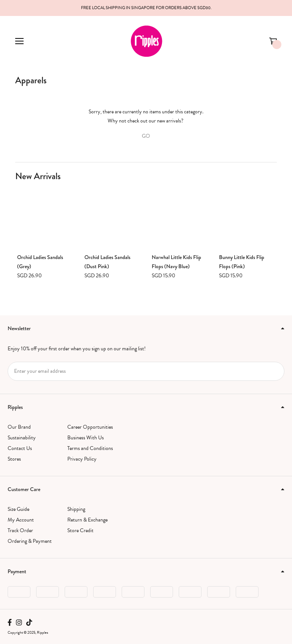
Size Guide (18, 509)
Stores (14, 459)
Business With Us (86, 438)
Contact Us (20, 448)
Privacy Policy (82, 459)
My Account (21, 520)
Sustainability (22, 438)
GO (146, 136)
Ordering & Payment (30, 541)
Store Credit (80, 530)
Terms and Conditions (90, 448)
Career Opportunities (90, 427)
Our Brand (19, 427)
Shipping (76, 509)
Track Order (20, 530)
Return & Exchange (87, 520)
